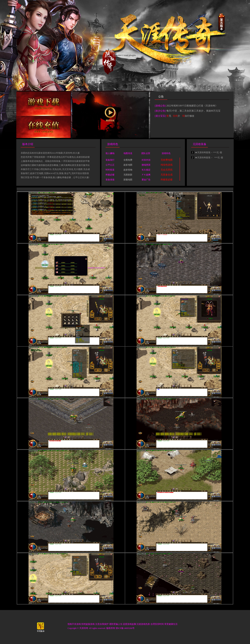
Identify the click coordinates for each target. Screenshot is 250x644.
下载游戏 (43, 104)
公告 (161, 97)
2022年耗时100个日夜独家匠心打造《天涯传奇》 (192, 106)
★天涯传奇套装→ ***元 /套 (207, 152)
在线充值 (43, 127)
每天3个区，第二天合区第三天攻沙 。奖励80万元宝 (194, 111)
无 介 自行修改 (180, 116)
